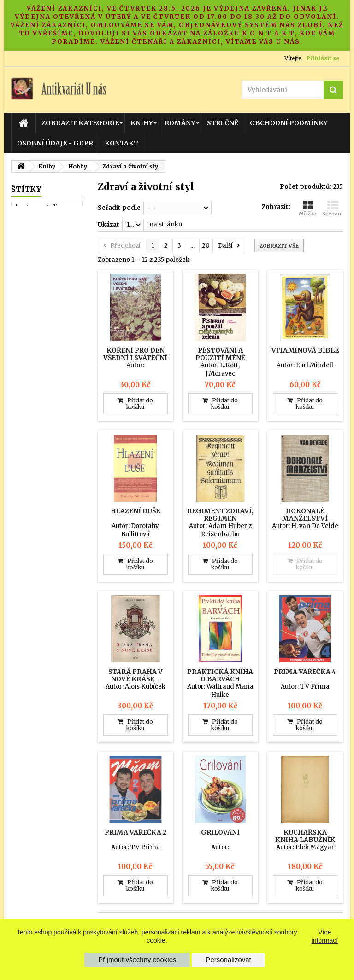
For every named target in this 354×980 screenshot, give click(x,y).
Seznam (333, 208)
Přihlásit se (323, 58)
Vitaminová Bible (305, 350)
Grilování (220, 832)
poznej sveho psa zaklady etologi (43, 281)
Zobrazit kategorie (80, 123)
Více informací (325, 936)
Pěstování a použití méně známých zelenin (220, 358)
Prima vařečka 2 (136, 832)
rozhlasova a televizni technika (43, 246)
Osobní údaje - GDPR (55, 143)
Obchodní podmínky (289, 123)
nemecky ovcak (40, 299)
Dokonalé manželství (305, 515)
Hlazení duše (135, 511)
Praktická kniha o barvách (220, 675)
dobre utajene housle (38, 372)
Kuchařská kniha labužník (305, 836)
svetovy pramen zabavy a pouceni (43, 330)
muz (22, 264)
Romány (180, 123)
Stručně (223, 123)
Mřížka (308, 208)
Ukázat (109, 225)
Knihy (142, 123)
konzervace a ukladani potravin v (46, 351)
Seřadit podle (119, 208)
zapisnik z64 (35, 229)
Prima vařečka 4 (305, 672)
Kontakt (121, 143)
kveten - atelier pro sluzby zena (47, 211)
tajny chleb (33, 312)
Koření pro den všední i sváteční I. (135, 358)
